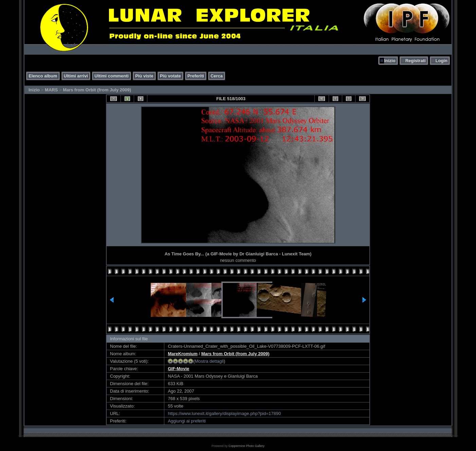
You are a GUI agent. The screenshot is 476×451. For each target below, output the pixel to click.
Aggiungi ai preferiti (187, 421)
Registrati (416, 61)
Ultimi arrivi (76, 76)
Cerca (217, 76)
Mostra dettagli (209, 361)
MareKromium (182, 354)
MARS (51, 90)
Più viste (144, 76)
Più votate (170, 76)
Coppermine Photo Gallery (246, 446)
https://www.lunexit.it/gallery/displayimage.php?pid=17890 (224, 413)
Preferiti (196, 76)
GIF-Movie (178, 369)
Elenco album (43, 76)
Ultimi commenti (112, 76)
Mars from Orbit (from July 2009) (97, 90)
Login (442, 61)
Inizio (390, 61)
